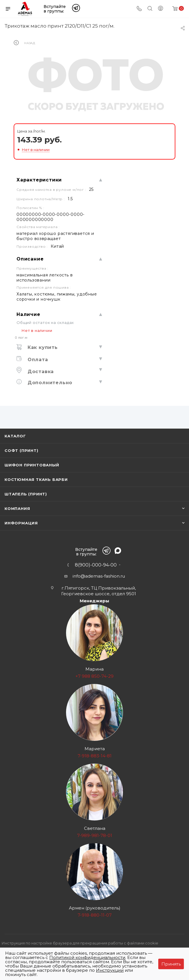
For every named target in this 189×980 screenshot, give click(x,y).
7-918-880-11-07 (95, 915)
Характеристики (39, 180)
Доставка (40, 372)
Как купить (42, 347)
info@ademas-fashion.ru (99, 576)
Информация (21, 523)
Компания (17, 508)
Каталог (15, 436)
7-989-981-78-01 (95, 835)
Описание (30, 259)
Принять (171, 964)
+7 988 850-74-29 (94, 676)
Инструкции (110, 970)
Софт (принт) (21, 450)
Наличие (28, 314)
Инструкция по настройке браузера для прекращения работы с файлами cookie (80, 943)
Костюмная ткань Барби (36, 479)
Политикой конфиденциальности (87, 957)
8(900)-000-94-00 (96, 565)
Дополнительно (49, 383)
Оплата (37, 360)
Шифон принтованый (32, 465)
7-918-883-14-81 (95, 756)
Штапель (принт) (26, 494)
